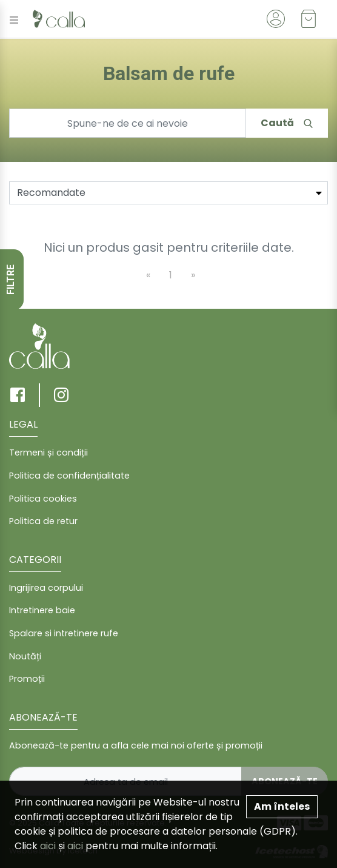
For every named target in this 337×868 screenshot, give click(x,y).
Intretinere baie (42, 610)
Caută (287, 123)
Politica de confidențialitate (69, 476)
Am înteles (282, 806)
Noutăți (25, 656)
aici (48, 846)
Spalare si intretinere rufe (64, 633)
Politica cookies (43, 499)
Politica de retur (43, 521)
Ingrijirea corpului (46, 588)
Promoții (27, 679)
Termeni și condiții (48, 453)
